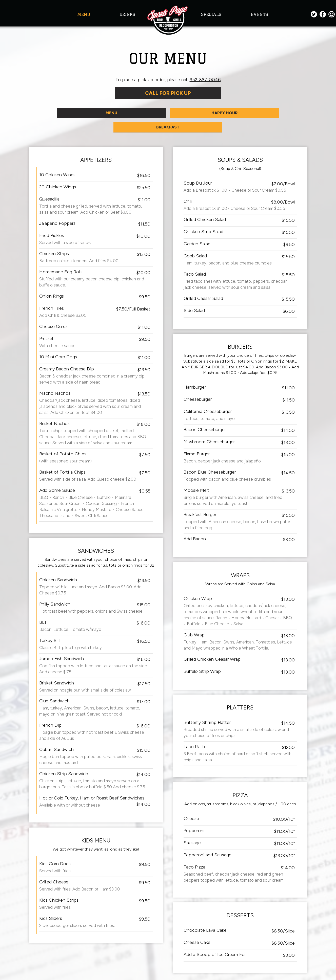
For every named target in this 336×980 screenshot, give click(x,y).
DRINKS (127, 14)
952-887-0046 (205, 80)
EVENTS (259, 14)
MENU (84, 14)
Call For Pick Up (168, 94)
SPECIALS (212, 14)
